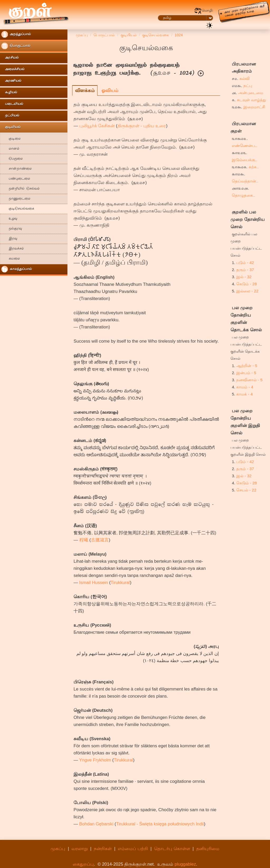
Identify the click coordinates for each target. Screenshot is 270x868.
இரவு (9, 239)
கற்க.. (254, 167)
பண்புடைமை (16, 179)
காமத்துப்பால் (17, 269)
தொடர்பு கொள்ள (172, 849)
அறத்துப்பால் (16, 34)
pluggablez (185, 864)
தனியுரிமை (208, 849)
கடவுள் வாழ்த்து (251, 100)
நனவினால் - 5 (249, 380)
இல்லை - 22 (247, 291)
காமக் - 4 (244, 394)
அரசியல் (10, 58)
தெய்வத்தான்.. (245, 181)
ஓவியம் (110, 90)
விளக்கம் (85, 90)
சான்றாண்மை (16, 169)
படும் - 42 (245, 263)
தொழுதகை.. (244, 195)
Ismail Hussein (94, 583)
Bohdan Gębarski (96, 824)
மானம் (10, 149)
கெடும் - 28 (247, 284)
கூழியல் (9, 93)
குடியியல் (11, 127)
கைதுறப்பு (83, 864)
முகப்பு (58, 849)
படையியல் (12, 104)
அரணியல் (11, 81)
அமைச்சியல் (13, 70)
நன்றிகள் (103, 849)
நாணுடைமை (16, 199)
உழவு (9, 219)
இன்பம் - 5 (246, 373)
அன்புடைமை (251, 93)
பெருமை (12, 159)
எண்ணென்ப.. (245, 146)
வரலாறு (80, 849)
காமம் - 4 (245, 387)
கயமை (11, 259)
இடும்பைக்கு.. (245, 160)
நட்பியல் (10, 116)
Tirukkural (120, 583)
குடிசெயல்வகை (18, 209)
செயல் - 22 (246, 490)
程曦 (84, 540)
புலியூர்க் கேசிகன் (97, 126)
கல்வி (245, 78)
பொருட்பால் (16, 46)
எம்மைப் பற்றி (133, 849)
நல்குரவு (12, 229)
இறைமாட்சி (254, 107)
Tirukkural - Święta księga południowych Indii (160, 824)
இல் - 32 (244, 277)
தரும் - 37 (245, 270)
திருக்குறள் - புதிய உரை (142, 126)
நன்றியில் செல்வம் (20, 189)
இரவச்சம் (13, 249)
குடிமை (11, 139)
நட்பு (248, 86)
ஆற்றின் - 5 (247, 366)
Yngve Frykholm (95, 760)
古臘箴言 (100, 540)
